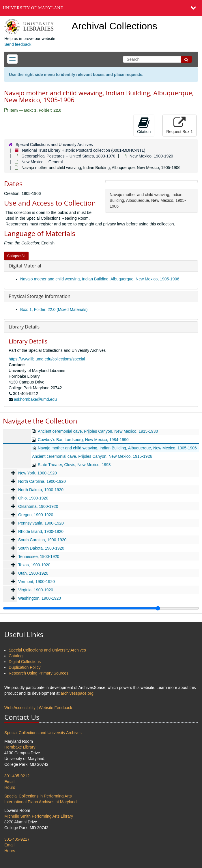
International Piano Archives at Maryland (41, 802)
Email (9, 782)
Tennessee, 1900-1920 (39, 556)
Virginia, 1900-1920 (36, 590)
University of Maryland (33, 8)
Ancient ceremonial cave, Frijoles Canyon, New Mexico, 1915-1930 (98, 431)
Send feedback (18, 44)
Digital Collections (25, 662)
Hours (10, 787)
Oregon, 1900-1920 (36, 515)
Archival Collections (114, 26)
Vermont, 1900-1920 (37, 582)
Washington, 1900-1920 (40, 598)
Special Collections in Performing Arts (38, 796)
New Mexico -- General (42, 162)
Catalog (16, 656)
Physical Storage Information (40, 296)
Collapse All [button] (16, 256)
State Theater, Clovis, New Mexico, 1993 (74, 465)
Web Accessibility (20, 708)
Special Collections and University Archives (54, 145)
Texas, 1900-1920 (34, 565)
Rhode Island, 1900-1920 (41, 531)
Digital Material (25, 266)
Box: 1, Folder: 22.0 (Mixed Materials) (54, 309)
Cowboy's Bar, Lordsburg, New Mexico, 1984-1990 (83, 440)
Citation (144, 125)
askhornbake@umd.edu (35, 399)
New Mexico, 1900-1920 (151, 156)
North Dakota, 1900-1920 (41, 490)
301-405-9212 (17, 776)
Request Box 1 (179, 125)
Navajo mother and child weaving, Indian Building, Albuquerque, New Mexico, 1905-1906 (100, 279)
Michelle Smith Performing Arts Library (39, 816)
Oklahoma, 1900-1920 (38, 506)
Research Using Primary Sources (39, 673)
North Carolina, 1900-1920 (42, 481)
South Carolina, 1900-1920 (42, 540)
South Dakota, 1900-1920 (41, 548)
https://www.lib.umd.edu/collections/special (47, 359)
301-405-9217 (17, 839)
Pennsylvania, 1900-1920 (41, 523)
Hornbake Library (20, 747)
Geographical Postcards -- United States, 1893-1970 (68, 156)
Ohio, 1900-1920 (33, 498)
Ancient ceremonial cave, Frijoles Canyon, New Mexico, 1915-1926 (92, 456)
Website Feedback (55, 708)
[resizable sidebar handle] (101, 608)
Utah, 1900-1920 (33, 573)
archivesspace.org (77, 693)
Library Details (24, 327)
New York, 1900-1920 (38, 473)
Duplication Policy (25, 667)
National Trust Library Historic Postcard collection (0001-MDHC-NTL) (84, 150)
